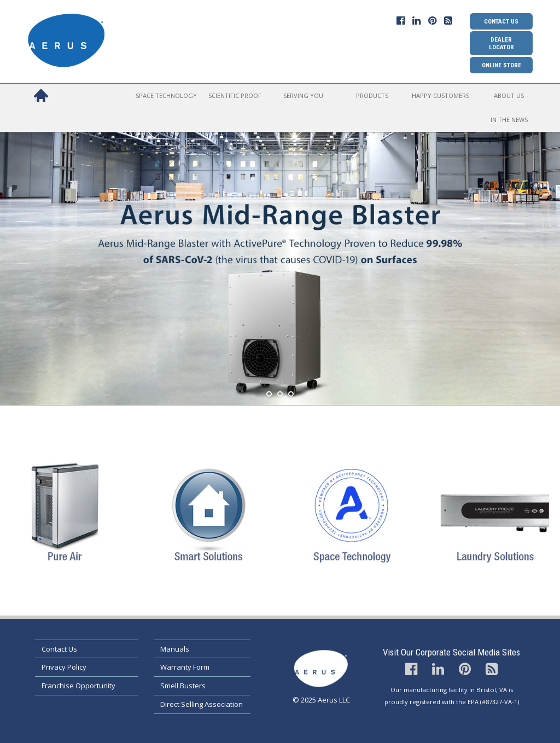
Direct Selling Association (202, 704)
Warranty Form (185, 667)
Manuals (175, 649)
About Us (509, 95)
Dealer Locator (501, 43)
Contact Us (501, 21)
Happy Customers (441, 95)
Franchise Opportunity (78, 686)
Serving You (303, 95)
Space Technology (166, 95)
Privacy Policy (64, 667)
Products (372, 95)
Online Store (501, 65)
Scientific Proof (235, 95)
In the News (509, 120)
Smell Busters (183, 686)
